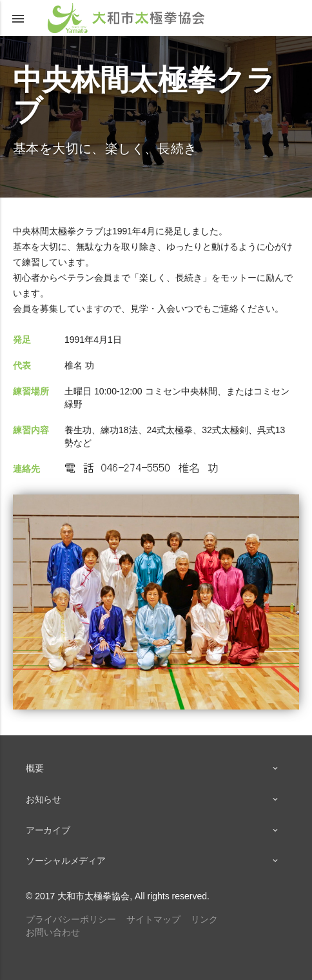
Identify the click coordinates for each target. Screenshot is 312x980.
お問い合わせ (53, 932)
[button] (18, 18)
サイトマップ (153, 919)
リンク (204, 919)
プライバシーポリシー (71, 919)
